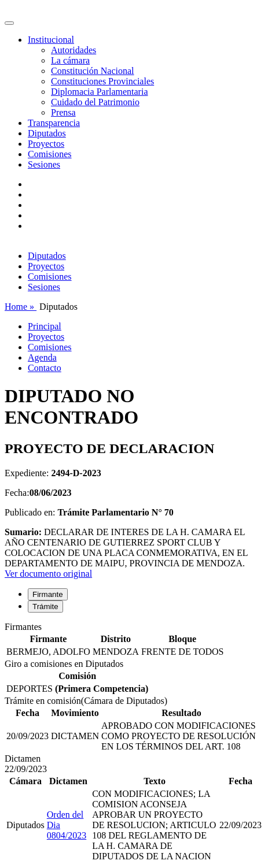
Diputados (47, 133)
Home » (21, 307)
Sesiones (44, 164)
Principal (45, 326)
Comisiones (50, 154)
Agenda (42, 357)
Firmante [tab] (48, 594)
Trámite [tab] (45, 607)
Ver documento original (48, 574)
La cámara (70, 60)
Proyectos (46, 144)
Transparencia (54, 123)
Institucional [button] (51, 40)
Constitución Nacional (93, 71)
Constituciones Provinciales (102, 81)
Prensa (63, 112)
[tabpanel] (134, 640)
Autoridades (74, 50)
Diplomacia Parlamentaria (99, 92)
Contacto (45, 368)
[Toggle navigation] (9, 23)
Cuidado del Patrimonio (95, 102)
